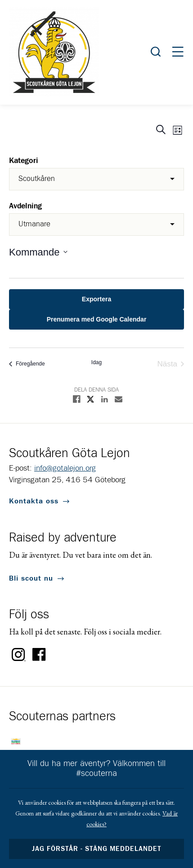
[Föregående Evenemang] (27, 364)
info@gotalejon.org (65, 468)
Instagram (18, 655)
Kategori (24, 161)
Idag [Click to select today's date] (96, 362)
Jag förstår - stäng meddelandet (97, 849)
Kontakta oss (34, 501)
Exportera (96, 299)
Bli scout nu (31, 578)
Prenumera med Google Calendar (97, 319)
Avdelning (25, 206)
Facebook (39, 655)
